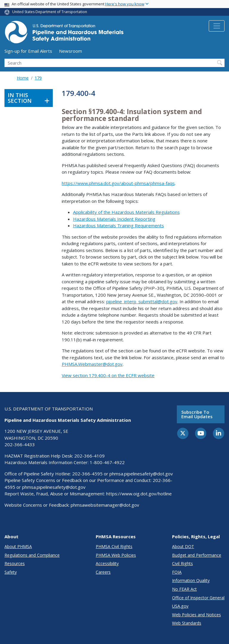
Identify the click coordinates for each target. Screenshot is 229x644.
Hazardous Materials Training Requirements (119, 225)
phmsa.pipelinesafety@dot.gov (141, 474)
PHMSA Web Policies (116, 555)
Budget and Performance (197, 555)
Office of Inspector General (198, 598)
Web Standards (187, 623)
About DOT (183, 546)
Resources (15, 563)
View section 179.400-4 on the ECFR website (108, 375)
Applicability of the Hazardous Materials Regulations (126, 212)
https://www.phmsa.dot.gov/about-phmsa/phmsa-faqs (118, 183)
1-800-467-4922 (107, 462)
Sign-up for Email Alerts (28, 51)
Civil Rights (182, 563)
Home (23, 78)
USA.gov (180, 606)
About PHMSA (18, 546)
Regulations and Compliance (32, 555)
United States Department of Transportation (50, 12)
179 (38, 78)
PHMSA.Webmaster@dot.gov (92, 364)
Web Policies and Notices (196, 615)
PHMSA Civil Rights (114, 546)
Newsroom (71, 51)
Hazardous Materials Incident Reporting (114, 219)
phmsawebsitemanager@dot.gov (105, 505)
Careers (103, 572)
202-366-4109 (89, 456)
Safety (11, 572)
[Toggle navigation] (217, 26)
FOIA (177, 572)
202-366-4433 (20, 444)
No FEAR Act (184, 589)
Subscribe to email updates (197, 414)
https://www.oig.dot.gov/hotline (139, 494)
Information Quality (191, 580)
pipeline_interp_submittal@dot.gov (142, 301)
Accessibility (107, 563)
